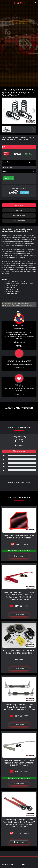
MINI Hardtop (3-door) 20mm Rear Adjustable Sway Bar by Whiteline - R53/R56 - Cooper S (19, 763)
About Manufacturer (19, 221)
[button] (34, 111)
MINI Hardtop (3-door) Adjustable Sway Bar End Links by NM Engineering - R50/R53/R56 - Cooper (19, 707)
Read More (19, 368)
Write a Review (19, 451)
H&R (34, 171)
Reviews (19, 210)
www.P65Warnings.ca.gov (24, 305)
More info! (32, 163)
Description (19, 205)
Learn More (24, 193)
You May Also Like (19, 215)
